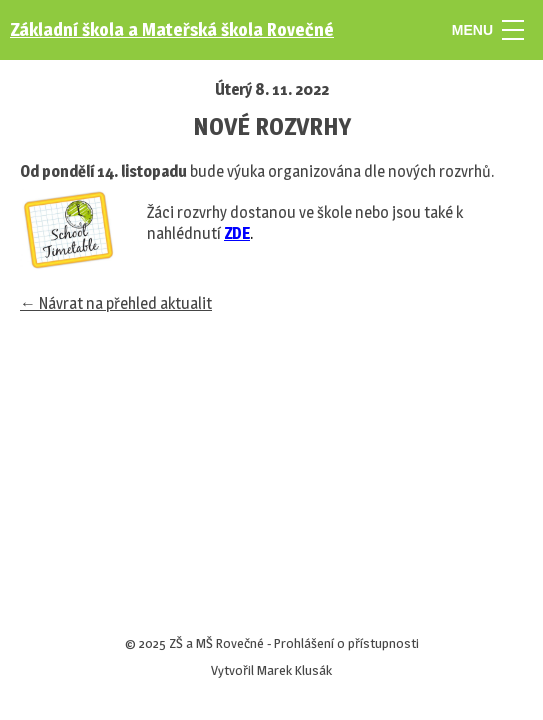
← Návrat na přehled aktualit (116, 303)
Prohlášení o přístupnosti (346, 643)
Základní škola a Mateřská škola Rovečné (172, 29)
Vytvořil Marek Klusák (271, 670)
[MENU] (513, 30)
